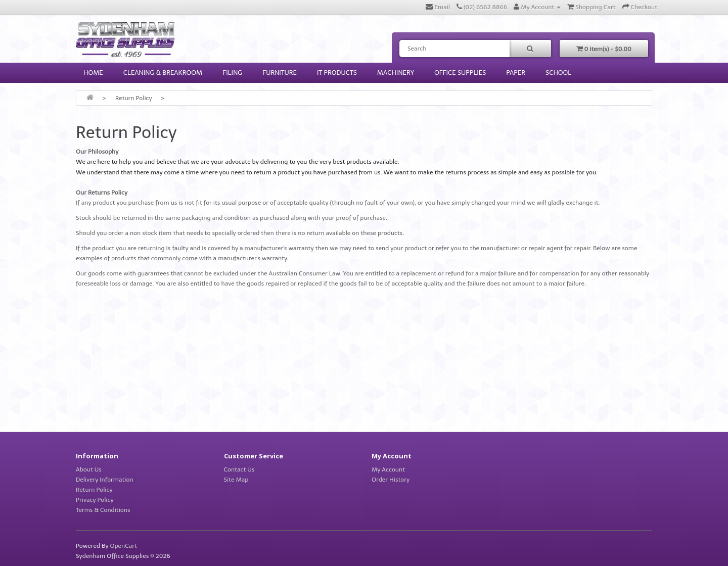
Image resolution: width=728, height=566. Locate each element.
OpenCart (123, 546)
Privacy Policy (95, 500)
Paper (516, 73)
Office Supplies (460, 73)
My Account (388, 469)
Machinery (396, 73)
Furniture (280, 73)
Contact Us (239, 469)
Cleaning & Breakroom (163, 73)
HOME (93, 73)
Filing (232, 73)
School (558, 73)
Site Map (236, 480)
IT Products (337, 73)
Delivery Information (105, 480)
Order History (391, 480)
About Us (89, 469)
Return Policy (134, 98)
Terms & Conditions (103, 510)
